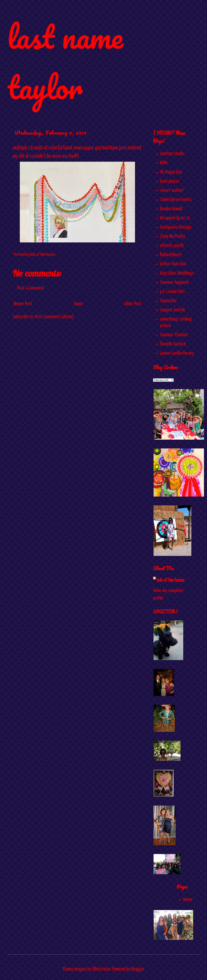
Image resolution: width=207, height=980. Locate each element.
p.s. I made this (172, 292)
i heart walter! (172, 191)
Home (78, 304)
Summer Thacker (174, 335)
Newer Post (23, 304)
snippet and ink (172, 310)
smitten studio (172, 154)
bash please (169, 181)
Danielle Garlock (173, 344)
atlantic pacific (172, 246)
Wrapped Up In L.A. (175, 218)
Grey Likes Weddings (177, 273)
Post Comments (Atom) (54, 317)
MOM (164, 163)
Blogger (138, 969)
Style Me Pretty (173, 236)
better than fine (173, 264)
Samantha (168, 301)
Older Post (133, 304)
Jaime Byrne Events (176, 200)
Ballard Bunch (171, 255)
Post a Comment (31, 288)
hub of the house (170, 580)
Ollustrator (101, 969)
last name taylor (65, 62)
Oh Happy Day (171, 172)
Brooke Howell (171, 209)
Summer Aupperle (174, 282)
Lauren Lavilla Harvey (177, 353)
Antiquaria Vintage (176, 227)
